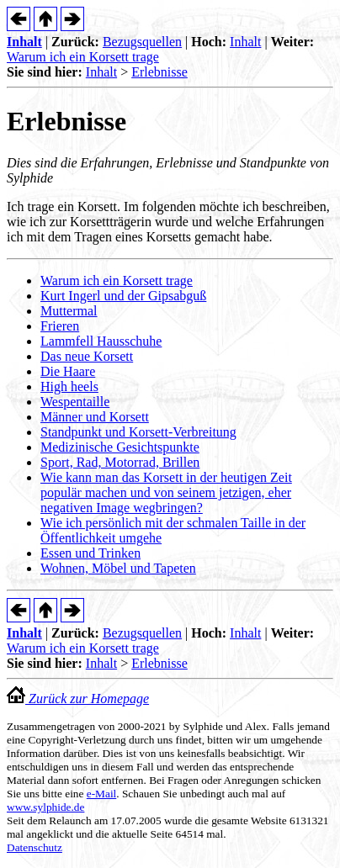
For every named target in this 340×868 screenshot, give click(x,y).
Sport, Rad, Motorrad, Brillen (120, 462)
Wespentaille (75, 402)
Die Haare (68, 371)
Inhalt (24, 42)
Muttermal (69, 311)
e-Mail (102, 794)
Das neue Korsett (87, 356)
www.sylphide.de (45, 807)
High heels (69, 386)
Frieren (60, 326)
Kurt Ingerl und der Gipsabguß (123, 296)
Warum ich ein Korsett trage (83, 57)
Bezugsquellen (142, 42)
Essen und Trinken (90, 553)
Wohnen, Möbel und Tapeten (118, 568)
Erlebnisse (159, 72)
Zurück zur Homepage (78, 699)
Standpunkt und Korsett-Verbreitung (138, 432)
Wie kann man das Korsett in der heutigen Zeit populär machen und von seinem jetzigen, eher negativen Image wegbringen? (166, 492)
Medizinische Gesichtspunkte (120, 447)
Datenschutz (35, 847)
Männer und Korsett (95, 417)
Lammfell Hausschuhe (101, 341)
